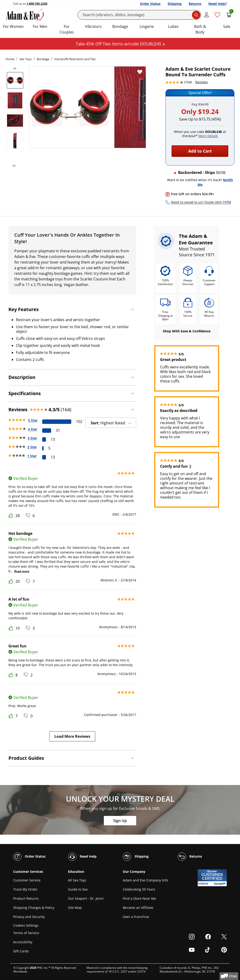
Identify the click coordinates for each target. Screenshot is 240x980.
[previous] (16, 69)
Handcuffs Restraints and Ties (75, 59)
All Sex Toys (77, 880)
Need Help (82, 857)
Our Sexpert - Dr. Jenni (86, 898)
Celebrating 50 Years (139, 889)
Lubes (173, 26)
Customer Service (27, 880)
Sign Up (120, 821)
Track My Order (25, 889)
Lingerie (147, 26)
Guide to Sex (78, 889)
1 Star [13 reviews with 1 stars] (32, 456)
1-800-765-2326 (37, 4)
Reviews (202, 82)
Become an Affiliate (138, 908)
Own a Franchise (136, 917)
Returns (195, 4)
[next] (13, 166)
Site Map (75, 908)
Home (10, 59)
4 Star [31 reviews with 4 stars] (33, 429)
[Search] (139, 15)
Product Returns (26, 898)
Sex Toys (26, 59)
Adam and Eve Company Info (145, 880)
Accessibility (23, 942)
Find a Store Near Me (139, 898)
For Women (13, 26)
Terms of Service (26, 933)
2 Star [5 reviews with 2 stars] (32, 447)
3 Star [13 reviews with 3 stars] (32, 438)
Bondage (120, 26)
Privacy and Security (29, 917)
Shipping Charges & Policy (34, 908)
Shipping (175, 4)
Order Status (150, 4)
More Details (208, 136)
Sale (227, 26)
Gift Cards (21, 951)
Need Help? (218, 4)
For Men (40, 26)
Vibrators (93, 26)
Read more (22, 571)
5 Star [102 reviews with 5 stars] (33, 420)
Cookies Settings (26, 925)
